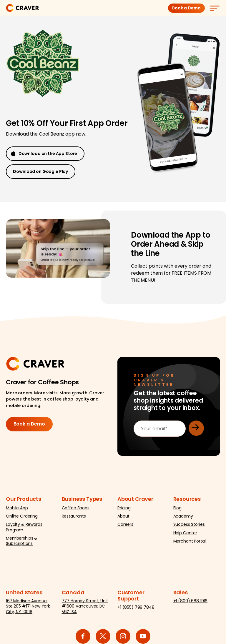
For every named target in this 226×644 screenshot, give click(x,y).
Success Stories (189, 526)
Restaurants (74, 518)
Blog (177, 510)
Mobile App (17, 510)
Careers (125, 526)
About (123, 518)
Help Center (185, 534)
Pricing (124, 510)
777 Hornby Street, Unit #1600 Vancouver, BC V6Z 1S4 (85, 608)
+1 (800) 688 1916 (191, 603)
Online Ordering (22, 518)
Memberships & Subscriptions (22, 543)
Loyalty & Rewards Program (24, 529)
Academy (183, 518)
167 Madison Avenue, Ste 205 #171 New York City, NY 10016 (28, 608)
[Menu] (215, 8)
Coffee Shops (76, 510)
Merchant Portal (190, 543)
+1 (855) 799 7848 (136, 609)
